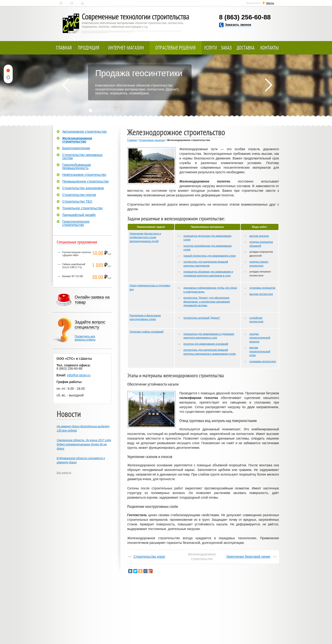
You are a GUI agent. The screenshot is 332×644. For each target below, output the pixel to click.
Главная (61, 3)
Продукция (89, 48)
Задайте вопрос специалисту (90, 325)
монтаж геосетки (259, 236)
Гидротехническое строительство (76, 223)
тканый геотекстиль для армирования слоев (210, 256)
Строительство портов (79, 195)
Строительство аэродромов (83, 188)
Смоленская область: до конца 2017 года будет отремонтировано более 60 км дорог (84, 444)
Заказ (226, 48)
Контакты (72, 3)
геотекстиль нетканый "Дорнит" (202, 318)
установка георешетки (262, 288)
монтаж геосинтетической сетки (260, 351)
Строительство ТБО (77, 201)
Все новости (64, 473)
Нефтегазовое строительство (84, 175)
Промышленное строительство (86, 181)
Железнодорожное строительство (77, 140)
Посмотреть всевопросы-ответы (85, 338)
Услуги (210, 48)
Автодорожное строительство (84, 132)
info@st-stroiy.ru (79, 375)
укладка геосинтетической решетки (260, 338)
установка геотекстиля (263, 361)
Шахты (270, 3)
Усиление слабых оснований (147, 332)
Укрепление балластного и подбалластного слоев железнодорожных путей (145, 237)
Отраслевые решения (176, 48)
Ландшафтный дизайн (79, 215)
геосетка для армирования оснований (206, 344)
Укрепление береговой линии (248, 557)
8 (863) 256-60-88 (245, 17)
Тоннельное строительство (82, 208)
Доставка (246, 48)
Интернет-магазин (126, 48)
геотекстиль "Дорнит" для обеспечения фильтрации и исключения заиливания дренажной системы (207, 301)
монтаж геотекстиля (261, 294)
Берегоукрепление (76, 148)
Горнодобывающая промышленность (77, 166)
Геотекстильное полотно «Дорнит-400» (77, 254)
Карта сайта (82, 3)
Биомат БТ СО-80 (73, 276)
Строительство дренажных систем (82, 156)
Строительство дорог (149, 557)
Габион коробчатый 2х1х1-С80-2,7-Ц (74, 266)
